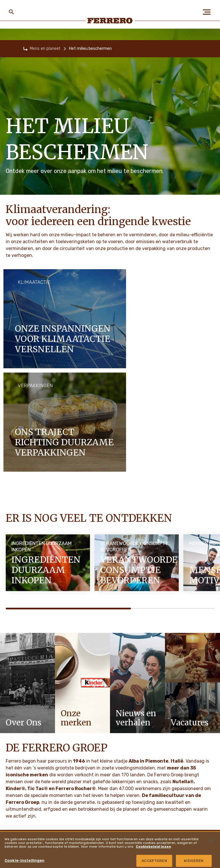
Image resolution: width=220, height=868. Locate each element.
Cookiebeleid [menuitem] (93, 754)
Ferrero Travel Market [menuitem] (185, 755)
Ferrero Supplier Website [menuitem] (189, 723)
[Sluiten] (211, 840)
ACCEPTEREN (154, 861)
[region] (110, 850)
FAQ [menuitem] (86, 725)
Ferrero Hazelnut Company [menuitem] (190, 803)
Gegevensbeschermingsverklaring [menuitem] (110, 783)
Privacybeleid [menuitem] (93, 739)
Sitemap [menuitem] (89, 768)
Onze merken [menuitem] (21, 754)
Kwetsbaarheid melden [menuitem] (185, 787)
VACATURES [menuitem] (18, 768)
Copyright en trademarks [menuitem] (186, 771)
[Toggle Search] (11, 12)
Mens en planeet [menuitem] (25, 739)
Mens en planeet (45, 49)
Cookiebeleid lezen (153, 847)
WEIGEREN (194, 861)
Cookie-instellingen (24, 860)
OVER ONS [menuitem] (16, 725)
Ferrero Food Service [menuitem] (186, 739)
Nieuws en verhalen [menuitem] (29, 783)
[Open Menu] (209, 12)
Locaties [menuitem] (173, 819)
